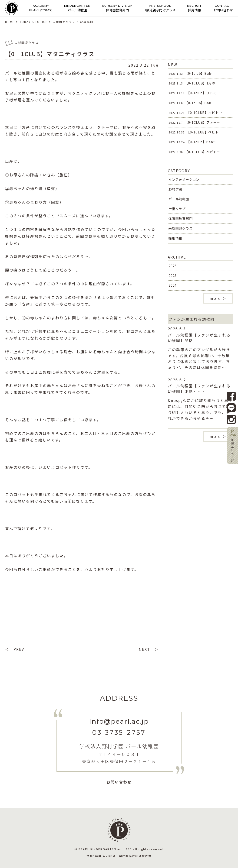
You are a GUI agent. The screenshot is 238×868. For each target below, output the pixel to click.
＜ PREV (15, 649)
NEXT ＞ (149, 649)
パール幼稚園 (179, 199)
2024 (173, 285)
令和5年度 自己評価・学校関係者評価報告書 (119, 856)
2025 (173, 275)
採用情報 (175, 238)
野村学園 (175, 189)
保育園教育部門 (181, 218)
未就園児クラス (181, 228)
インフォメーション (184, 179)
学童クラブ (177, 209)
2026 (173, 266)
